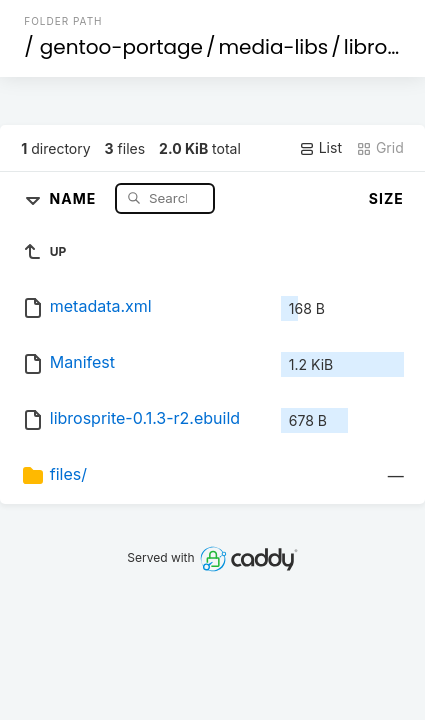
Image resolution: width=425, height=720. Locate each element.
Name (75, 197)
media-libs (273, 47)
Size (386, 198)
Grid (380, 148)
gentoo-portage (121, 47)
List (320, 148)
